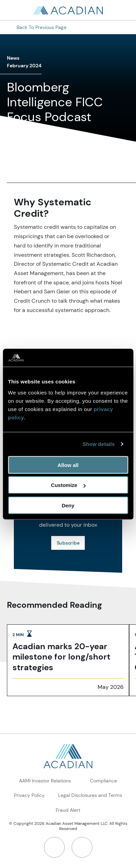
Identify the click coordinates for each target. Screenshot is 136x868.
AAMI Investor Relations (45, 781)
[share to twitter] (39, 164)
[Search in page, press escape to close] (14, 10)
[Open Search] (122, 10)
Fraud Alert (68, 810)
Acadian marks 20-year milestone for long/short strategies (61, 657)
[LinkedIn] (54, 847)
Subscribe (68, 543)
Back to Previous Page (42, 27)
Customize (68, 485)
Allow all (68, 465)
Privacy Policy (29, 795)
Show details (99, 444)
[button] (62, 164)
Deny (68, 505)
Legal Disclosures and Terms (90, 795)
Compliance (103, 781)
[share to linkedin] (15, 164)
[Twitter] (82, 847)
